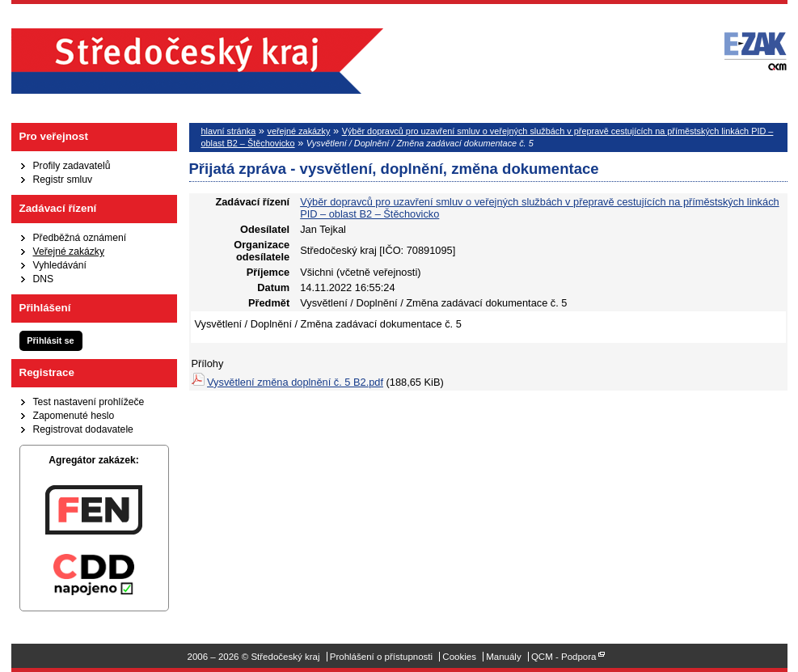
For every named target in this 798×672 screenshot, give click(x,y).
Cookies (459, 657)
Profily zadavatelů (72, 166)
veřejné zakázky (298, 131)
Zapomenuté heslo (74, 416)
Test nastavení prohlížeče (89, 402)
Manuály (504, 657)
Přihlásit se (50, 340)
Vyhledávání (60, 265)
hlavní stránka (229, 131)
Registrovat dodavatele (83, 429)
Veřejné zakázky (69, 251)
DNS (44, 279)
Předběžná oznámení (80, 238)
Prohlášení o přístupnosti (381, 657)
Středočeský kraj (197, 61)
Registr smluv (63, 180)
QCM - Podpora (564, 657)
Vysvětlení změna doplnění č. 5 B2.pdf (295, 382)
